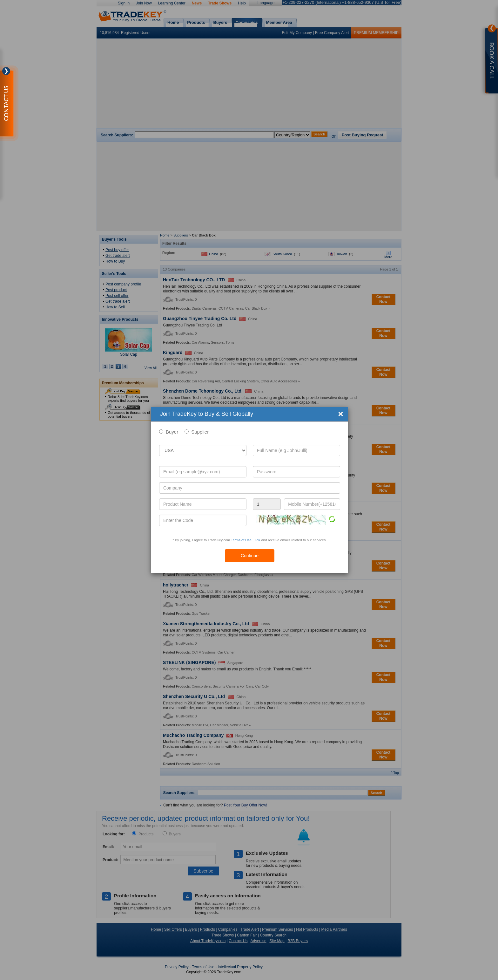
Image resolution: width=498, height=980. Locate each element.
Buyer (172, 432)
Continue (250, 556)
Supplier (200, 432)
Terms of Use (241, 540)
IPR (257, 540)
